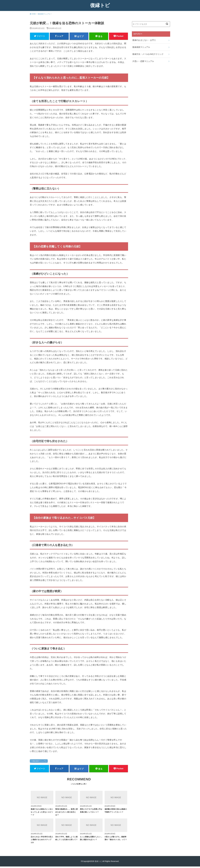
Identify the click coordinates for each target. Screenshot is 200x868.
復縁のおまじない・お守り (143, 40)
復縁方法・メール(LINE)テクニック (147, 53)
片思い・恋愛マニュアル (142, 60)
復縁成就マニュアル (40, 762)
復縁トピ (100, 5)
